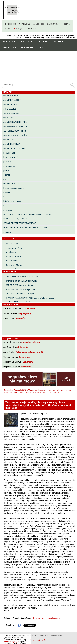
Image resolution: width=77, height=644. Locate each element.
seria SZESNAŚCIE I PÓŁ (15, 122)
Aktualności (27, 42)
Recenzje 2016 (20, 390)
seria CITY (8, 140)
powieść (7, 162)
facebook (12, 24)
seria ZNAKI (9, 118)
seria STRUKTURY (12, 113)
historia (7, 192)
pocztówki (8, 210)
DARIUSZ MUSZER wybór (15, 135)
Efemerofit (26, 367)
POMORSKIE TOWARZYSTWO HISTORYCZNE (25, 228)
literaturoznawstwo (12, 184)
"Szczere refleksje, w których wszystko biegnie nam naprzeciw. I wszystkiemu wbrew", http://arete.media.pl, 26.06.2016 (37, 391)
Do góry (74, 634)
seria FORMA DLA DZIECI (15, 148)
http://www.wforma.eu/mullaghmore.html (48, 618)
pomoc (8, 29)
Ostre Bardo (30, 308)
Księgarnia (9, 42)
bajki (5, 197)
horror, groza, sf (10, 157)
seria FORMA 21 (11, 104)
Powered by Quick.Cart (38, 640)
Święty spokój (24, 313)
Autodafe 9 (21, 318)
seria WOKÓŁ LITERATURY (16, 126)
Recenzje (58, 42)
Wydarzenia (10, 48)
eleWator (7, 232)
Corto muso (25, 357)
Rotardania (23, 347)
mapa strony (52, 24)
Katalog (44, 42)
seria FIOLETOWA (12, 144)
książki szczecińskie (12, 201)
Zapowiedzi (27, 48)
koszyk (19, 28)
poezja (6, 170)
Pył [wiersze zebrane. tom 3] (29, 352)
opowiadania (9, 166)
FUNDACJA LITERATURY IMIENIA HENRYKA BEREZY (29, 214)
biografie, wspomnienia (14, 188)
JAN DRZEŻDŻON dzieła (15, 131)
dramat (7, 175)
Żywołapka (28, 362)
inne (5, 206)
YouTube (40, 24)
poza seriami (9, 153)
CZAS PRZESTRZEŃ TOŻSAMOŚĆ (20, 223)
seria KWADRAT (11, 96)
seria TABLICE (10, 109)
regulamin (65, 24)
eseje (6, 179)
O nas (41, 48)
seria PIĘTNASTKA (12, 100)
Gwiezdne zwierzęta (31, 342)
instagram (26, 24)
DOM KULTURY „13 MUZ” (15, 219)
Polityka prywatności (57, 635)
